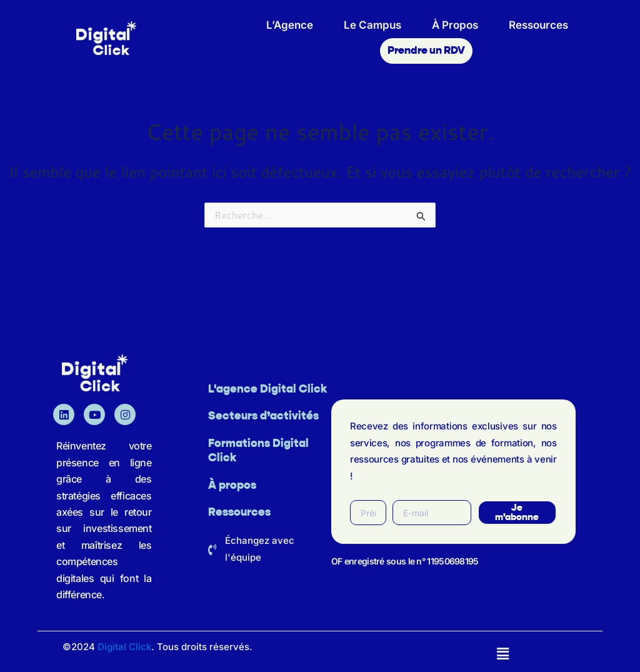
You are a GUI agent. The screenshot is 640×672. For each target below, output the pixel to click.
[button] (503, 654)
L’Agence (290, 25)
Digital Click (124, 647)
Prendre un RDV (426, 51)
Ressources (538, 25)
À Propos (455, 25)
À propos (232, 486)
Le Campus (372, 25)
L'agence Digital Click (267, 389)
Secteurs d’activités (263, 416)
